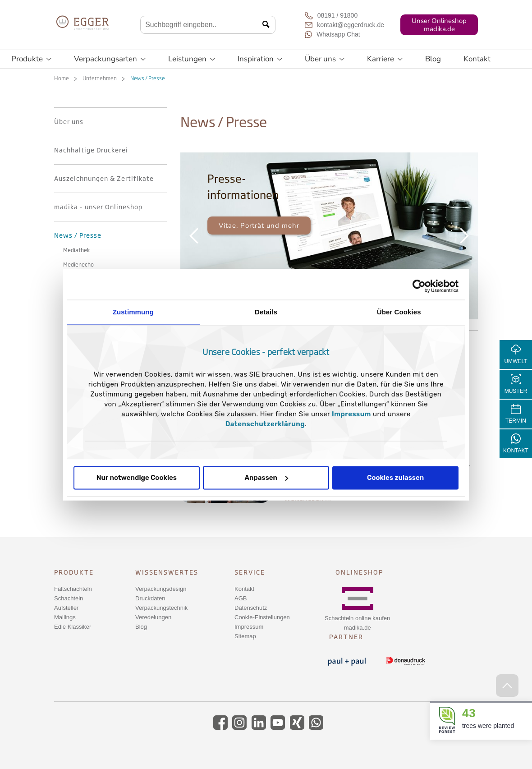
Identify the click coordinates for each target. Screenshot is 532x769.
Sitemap (245, 636)
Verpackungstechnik (161, 608)
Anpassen (266, 478)
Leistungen (192, 59)
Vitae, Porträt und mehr (259, 226)
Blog (433, 59)
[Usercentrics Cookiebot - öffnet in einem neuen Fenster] (419, 286)
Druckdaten (150, 598)
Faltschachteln (73, 589)
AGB (241, 598)
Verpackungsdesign (161, 589)
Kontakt (477, 59)
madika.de (358, 628)
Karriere (385, 59)
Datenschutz (251, 608)
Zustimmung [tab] (133, 312)
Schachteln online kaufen (357, 618)
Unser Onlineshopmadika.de (439, 25)
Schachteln (69, 598)
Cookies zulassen (395, 478)
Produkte (31, 59)
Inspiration (260, 59)
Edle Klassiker (73, 627)
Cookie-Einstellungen (262, 617)
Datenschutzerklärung (265, 424)
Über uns (325, 59)
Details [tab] (266, 312)
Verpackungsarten (110, 59)
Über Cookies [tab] (399, 312)
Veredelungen (153, 617)
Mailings (65, 617)
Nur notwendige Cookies (137, 478)
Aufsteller (66, 608)
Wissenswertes (167, 572)
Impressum (351, 414)
